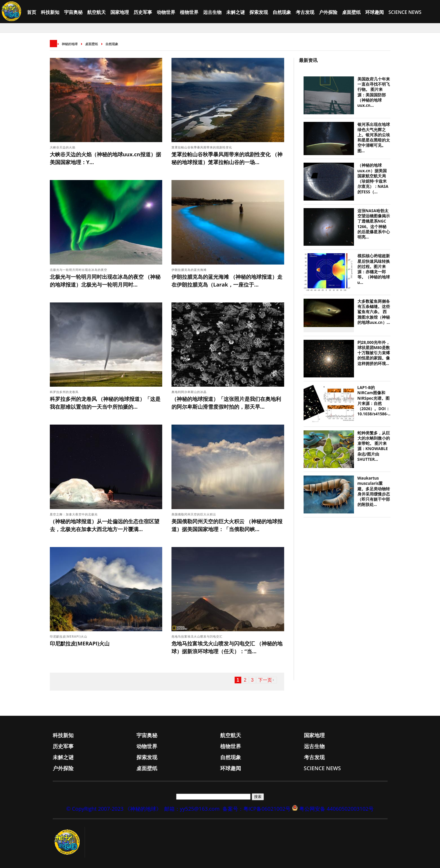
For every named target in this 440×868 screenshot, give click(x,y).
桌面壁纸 (351, 12)
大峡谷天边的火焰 (63, 147)
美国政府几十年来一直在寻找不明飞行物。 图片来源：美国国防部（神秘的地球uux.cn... (374, 92)
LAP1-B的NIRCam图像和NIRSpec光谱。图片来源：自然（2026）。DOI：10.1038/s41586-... (374, 401)
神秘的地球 (70, 44)
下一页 (265, 680)
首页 (32, 12)
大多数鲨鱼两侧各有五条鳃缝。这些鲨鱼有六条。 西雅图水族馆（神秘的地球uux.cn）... (374, 312)
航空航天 (96, 12)
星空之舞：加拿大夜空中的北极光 (74, 514)
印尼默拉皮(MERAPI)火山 (69, 636)
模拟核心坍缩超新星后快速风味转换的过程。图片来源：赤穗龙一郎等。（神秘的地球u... (374, 269)
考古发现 (305, 12)
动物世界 (166, 12)
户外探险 (328, 12)
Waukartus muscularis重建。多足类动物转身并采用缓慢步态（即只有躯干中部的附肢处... (374, 491)
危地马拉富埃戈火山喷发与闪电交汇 (197, 636)
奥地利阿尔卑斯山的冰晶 (189, 392)
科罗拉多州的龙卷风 (64, 392)
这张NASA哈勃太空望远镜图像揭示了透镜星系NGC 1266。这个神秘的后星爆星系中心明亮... (374, 224)
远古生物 (212, 12)
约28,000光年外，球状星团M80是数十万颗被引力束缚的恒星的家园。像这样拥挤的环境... (374, 353)
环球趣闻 (375, 12)
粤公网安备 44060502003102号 (336, 809)
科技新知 (50, 12)
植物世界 (189, 12)
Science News (405, 12)
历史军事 (143, 12)
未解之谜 (235, 12)
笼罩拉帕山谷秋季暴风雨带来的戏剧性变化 (202, 147)
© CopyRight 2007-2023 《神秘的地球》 (114, 809)
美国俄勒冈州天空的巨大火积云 (194, 514)
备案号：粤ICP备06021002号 (257, 809)
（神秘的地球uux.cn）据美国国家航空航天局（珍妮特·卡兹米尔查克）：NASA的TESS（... (373, 178)
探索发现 (259, 12)
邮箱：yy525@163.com (192, 809)
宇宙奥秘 (73, 12)
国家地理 (120, 12)
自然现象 (282, 12)
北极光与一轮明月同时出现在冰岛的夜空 (78, 270)
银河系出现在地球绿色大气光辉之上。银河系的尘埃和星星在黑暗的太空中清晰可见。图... (374, 138)
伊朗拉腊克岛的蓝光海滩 (189, 270)
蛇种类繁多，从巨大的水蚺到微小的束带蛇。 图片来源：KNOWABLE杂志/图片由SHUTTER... (374, 446)
